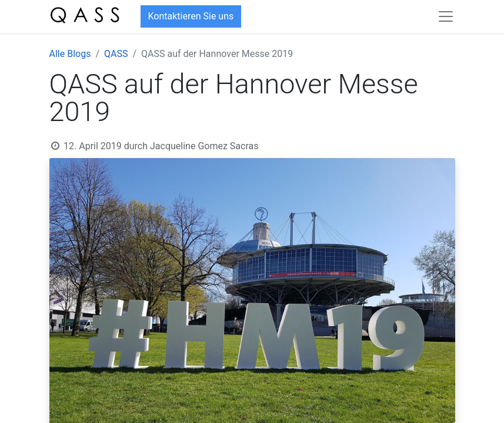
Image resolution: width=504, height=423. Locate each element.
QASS (116, 54)
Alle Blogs (70, 54)
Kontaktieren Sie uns (191, 16)
